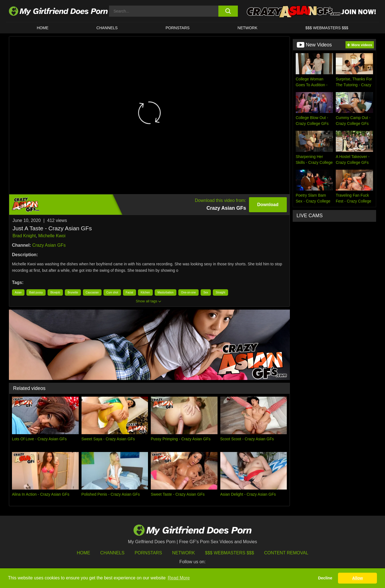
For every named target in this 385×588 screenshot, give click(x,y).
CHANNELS (107, 28)
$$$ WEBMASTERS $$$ (327, 28)
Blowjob (55, 292)
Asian (18, 292)
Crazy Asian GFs (49, 245)
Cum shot (112, 292)
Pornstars (177, 28)
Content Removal (286, 553)
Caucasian (92, 292)
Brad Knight (24, 236)
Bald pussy (36, 292)
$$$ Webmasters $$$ (229, 553)
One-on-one (188, 292)
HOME (43, 28)
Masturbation (166, 292)
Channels (112, 553)
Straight (220, 292)
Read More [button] (179, 578)
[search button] (228, 11)
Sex (206, 292)
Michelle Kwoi (52, 236)
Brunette (73, 292)
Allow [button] (357, 578)
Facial (129, 292)
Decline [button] (325, 578)
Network (248, 28)
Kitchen (145, 292)
